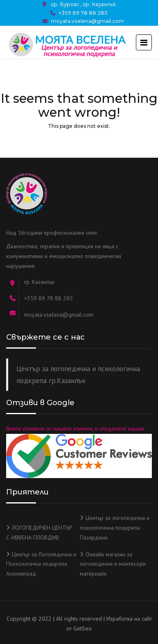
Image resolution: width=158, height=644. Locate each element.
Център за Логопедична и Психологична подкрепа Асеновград (41, 564)
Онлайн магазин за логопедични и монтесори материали (113, 564)
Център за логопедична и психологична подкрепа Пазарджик (115, 528)
